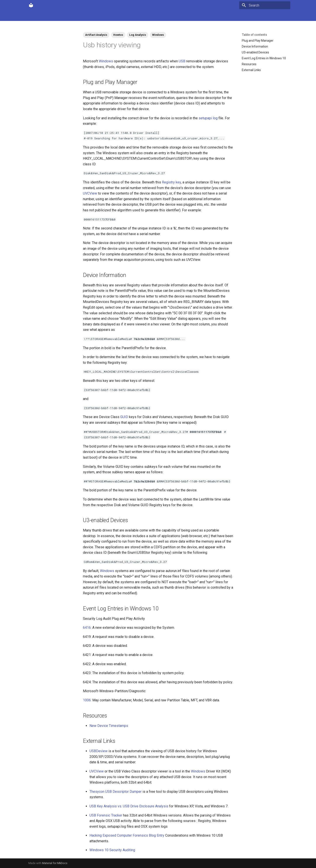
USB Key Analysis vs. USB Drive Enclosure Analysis (129, 806)
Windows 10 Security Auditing (112, 850)
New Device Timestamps (109, 726)
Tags (90, 16)
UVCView (90, 193)
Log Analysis (138, 35)
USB (182, 61)
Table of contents (254, 35)
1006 (87, 700)
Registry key (171, 182)
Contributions (73, 16)
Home (33, 16)
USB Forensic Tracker (106, 815)
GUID (124, 417)
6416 (87, 628)
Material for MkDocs (55, 863)
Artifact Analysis (96, 35)
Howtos (118, 35)
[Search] (265, 5)
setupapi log (208, 118)
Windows (158, 35)
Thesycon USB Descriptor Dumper (116, 792)
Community (50, 16)
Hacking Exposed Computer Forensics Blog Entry (127, 835)
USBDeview (99, 751)
